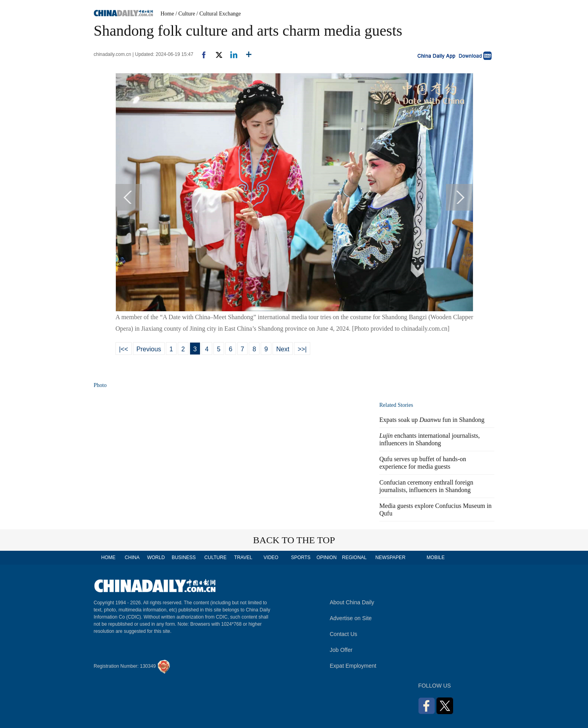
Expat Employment (353, 666)
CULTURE (215, 557)
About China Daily (352, 602)
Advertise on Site (351, 618)
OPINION (327, 557)
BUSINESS (184, 557)
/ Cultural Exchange (219, 14)
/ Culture (185, 14)
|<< (124, 349)
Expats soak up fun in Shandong (432, 420)
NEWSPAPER (390, 557)
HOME (108, 557)
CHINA (132, 557)
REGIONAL (354, 557)
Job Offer (341, 650)
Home (167, 14)
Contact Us (343, 634)
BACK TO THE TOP (294, 540)
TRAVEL (243, 557)
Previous (149, 349)
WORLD (156, 557)
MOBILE (435, 557)
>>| (302, 349)
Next (283, 349)
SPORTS (301, 557)
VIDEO (271, 557)
